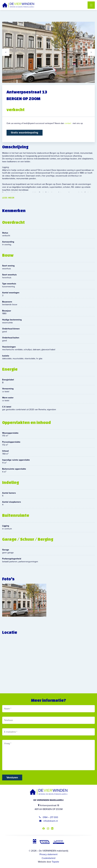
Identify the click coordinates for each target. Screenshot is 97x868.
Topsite (55, 862)
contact (68, 123)
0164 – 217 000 (49, 817)
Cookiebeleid (48, 858)
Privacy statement (48, 854)
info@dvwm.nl (49, 821)
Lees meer (8, 198)
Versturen (12, 777)
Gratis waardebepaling (25, 133)
